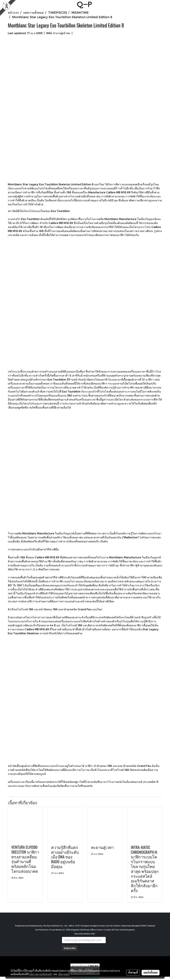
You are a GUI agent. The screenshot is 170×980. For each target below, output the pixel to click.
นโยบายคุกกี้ (64, 974)
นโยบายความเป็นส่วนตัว (41, 974)
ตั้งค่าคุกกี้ (133, 973)
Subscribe (70, 948)
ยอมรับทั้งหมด (151, 973)
